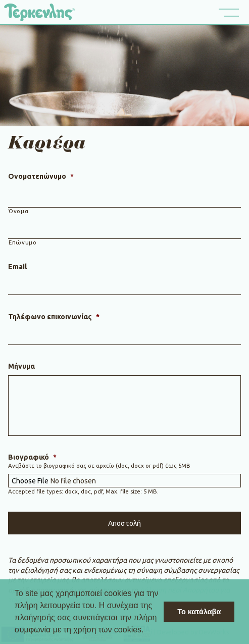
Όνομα (18, 211)
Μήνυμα (21, 366)
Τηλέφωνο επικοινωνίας (54, 317)
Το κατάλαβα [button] (199, 612)
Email (17, 267)
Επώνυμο (23, 242)
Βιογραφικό (32, 457)
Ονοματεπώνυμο (41, 176)
